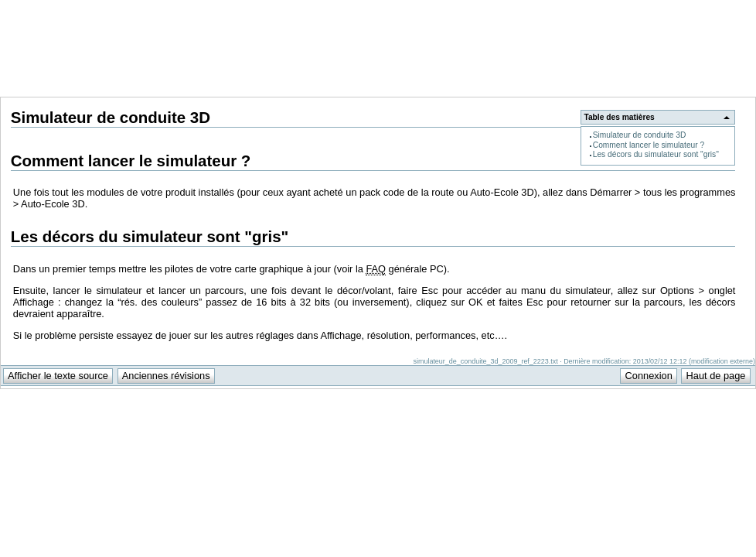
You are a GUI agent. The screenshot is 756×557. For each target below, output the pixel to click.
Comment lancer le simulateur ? (649, 145)
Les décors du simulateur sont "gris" (656, 154)
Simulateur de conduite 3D (640, 135)
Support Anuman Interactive (675, 9)
